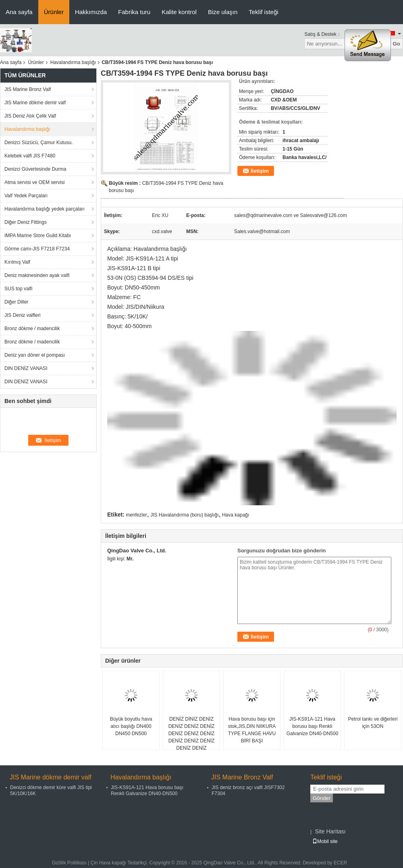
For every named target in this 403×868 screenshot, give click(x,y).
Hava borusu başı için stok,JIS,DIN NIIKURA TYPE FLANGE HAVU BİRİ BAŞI (252, 730)
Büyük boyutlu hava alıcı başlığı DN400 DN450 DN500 (131, 726)
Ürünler (54, 12)
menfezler (136, 515)
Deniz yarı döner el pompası (35, 355)
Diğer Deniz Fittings (26, 222)
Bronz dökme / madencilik (32, 329)
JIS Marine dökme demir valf (35, 103)
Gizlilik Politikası (69, 863)
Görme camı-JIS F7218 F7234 (37, 249)
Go (396, 44)
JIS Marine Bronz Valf (28, 89)
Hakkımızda (91, 12)
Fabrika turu (134, 12)
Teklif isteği (263, 12)
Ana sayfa (19, 12)
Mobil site (325, 841)
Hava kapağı (236, 515)
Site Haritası (330, 831)
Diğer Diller (16, 302)
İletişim (260, 171)
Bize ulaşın (223, 12)
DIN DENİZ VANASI (26, 368)
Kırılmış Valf (17, 262)
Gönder (322, 798)
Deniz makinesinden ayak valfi (37, 275)
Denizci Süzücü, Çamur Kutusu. (38, 143)
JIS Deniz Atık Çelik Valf (30, 116)
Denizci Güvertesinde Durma (35, 169)
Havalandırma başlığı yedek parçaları (45, 209)
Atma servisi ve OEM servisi (34, 182)
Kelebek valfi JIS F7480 (30, 156)
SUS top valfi (18, 289)
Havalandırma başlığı (73, 62)
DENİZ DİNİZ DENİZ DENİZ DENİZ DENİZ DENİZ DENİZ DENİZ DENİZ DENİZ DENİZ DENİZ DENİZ (192, 734)
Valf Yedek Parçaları (26, 196)
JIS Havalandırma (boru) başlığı (184, 515)
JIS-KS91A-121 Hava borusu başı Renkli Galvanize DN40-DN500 (313, 726)
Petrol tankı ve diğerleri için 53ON (373, 723)
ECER (340, 863)
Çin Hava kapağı (109, 863)
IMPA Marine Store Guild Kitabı (38, 236)
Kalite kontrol (179, 12)
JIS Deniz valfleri (22, 315)
